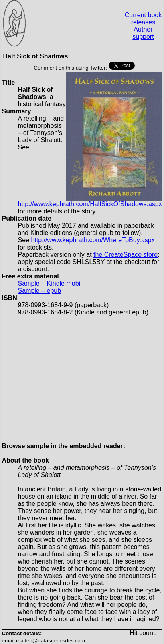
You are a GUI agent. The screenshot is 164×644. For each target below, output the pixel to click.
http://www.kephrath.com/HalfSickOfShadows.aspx (90, 204)
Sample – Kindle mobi (49, 283)
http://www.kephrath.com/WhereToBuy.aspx (93, 240)
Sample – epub (40, 291)
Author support (143, 33)
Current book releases (143, 19)
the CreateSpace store (126, 255)
